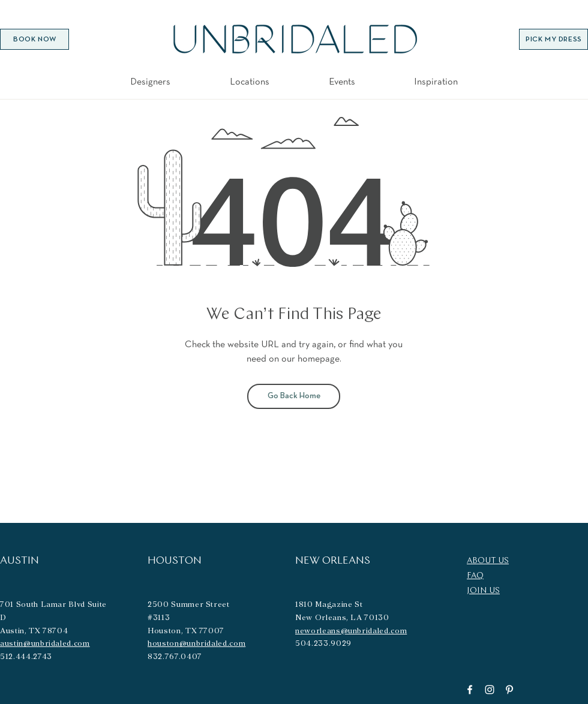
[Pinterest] (509, 690)
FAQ (475, 576)
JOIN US (483, 591)
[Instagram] (490, 690)
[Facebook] (470, 690)
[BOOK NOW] (34, 39)
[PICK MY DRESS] (553, 39)
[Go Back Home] (294, 396)
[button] (250, 81)
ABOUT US (488, 561)
